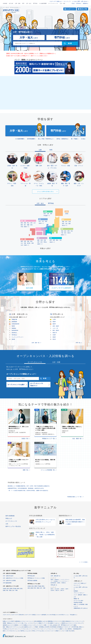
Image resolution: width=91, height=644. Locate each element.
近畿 (4, 590)
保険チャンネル (63, 629)
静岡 (54, 240)
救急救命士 (14, 333)
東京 (65, 233)
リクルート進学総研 (41, 615)
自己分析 (11, 3)
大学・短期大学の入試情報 (9, 581)
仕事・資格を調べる (55, 576)
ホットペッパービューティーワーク (50, 629)
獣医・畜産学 (56, 330)
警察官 (13, 326)
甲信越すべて (47, 216)
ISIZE (73, 631)
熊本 (31, 241)
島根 (25, 223)
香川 (25, 225)
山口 (35, 223)
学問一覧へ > (79, 343)
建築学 (54, 324)
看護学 (54, 322)
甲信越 (14, 589)
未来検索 (5, 3)
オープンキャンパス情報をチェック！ (22, 374)
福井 (46, 221)
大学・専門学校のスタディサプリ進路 (67, 625)
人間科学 (62, 589)
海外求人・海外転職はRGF (74, 629)
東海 (18, 589)
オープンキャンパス (53, 3)
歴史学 (54, 339)
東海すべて (52, 242)
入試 (7, 524)
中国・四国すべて (25, 227)
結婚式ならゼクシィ (29, 627)
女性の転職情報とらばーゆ (40, 621)
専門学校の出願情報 (32, 581)
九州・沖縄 (15, 590)
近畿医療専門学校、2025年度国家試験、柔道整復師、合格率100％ (26, 488)
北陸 (21, 589)
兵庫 (38, 242)
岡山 (28, 223)
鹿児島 (29, 243)
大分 (22, 243)
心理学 (54, 319)
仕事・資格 (18, 3)
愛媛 (28, 225)
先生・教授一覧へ (77, 439)
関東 (11, 589)
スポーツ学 (55, 328)
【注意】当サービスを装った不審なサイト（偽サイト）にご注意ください (27, 56)
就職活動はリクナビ (53, 621)
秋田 (63, 224)
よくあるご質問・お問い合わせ (80, 1)
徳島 (22, 225)
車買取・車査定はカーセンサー (10, 623)
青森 (63, 222)
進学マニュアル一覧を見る (13, 526)
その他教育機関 (43, 3)
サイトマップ (67, 1)
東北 (8, 589)
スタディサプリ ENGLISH (17, 615)
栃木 (65, 231)
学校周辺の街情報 (78, 602)
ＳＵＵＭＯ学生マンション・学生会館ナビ (66, 615)
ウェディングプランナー (18, 337)
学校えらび (9, 518)
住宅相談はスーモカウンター (64, 627)
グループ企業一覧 (66, 631)
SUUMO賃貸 (53, 627)
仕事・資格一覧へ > (36, 343)
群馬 (69, 231)
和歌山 (45, 242)
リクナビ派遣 (61, 621)
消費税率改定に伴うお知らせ (81, 608)
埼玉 (72, 231)
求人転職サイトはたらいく (54, 623)
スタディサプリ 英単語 (30, 615)
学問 (23, 3)
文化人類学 (57, 589)
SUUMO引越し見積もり (78, 627)
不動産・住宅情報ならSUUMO (42, 627)
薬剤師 (13, 339)
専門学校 (35, 3)
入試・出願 (62, 3)
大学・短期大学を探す (8, 576)
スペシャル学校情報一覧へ (48, 470)
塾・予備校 (74, 139)
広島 (31, 223)
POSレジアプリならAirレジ (39, 631)
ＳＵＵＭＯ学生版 (51, 615)
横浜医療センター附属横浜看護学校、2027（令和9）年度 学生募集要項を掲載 (29, 486)
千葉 (62, 233)
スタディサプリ (7, 615)
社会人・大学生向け (77, 3)
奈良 (42, 242)
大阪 (45, 240)
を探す (29, 37)
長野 (51, 214)
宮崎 (25, 243)
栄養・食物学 (56, 326)
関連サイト (58, 631)
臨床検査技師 (15, 330)
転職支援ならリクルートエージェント (24, 621)
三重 (60, 240)
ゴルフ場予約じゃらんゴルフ (25, 631)
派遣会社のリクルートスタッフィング (75, 621)
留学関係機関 (31, 139)
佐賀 (25, 241)
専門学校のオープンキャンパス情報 (36, 578)
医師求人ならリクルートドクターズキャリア (72, 623)
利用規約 (76, 591)
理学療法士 (14, 335)
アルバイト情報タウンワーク (40, 623)
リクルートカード (51, 631)
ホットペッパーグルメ (21, 629)
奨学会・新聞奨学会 (62, 139)
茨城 (62, 231)
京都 (42, 240)
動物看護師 (14, 322)
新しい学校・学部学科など (46, 139)
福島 (69, 224)
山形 (66, 224)
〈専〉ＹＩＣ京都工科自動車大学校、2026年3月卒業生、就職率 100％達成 (28, 491)
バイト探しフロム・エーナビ (26, 623)
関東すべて (64, 235)
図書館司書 (14, 319)
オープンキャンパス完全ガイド (37, 385)
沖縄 (32, 243)
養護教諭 (14, 328)
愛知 (57, 240)
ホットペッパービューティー (34, 629)
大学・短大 (29, 3)
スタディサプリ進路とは (55, 1)
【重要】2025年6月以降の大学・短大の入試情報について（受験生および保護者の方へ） (31, 54)
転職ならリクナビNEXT (9, 621)
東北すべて (65, 225)
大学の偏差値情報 (7, 583)
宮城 (69, 222)
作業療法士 (64, 583)
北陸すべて (41, 223)
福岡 (22, 241)
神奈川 (69, 233)
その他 (83, 139)
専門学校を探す (31, 576)
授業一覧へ (26, 470)
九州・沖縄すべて (25, 245)
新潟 (45, 214)
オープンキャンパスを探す (16, 385)
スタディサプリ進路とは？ (80, 583)
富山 (40, 221)
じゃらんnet (20, 627)
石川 (43, 221)
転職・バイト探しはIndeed (51, 625)
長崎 (28, 241)
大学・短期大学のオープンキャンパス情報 (13, 578)
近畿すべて (40, 244)
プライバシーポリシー (79, 593)
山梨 (48, 214)
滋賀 (38, 240)
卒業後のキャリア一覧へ (49, 439)
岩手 (66, 222)
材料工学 (62, 590)
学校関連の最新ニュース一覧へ (75, 497)
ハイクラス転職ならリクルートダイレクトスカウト (31, 625)
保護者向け (85, 3)
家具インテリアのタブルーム (10, 631)
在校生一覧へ (25, 439)
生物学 (54, 335)
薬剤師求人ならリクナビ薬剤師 (10, 625)
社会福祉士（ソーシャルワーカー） (61, 581)
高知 (31, 225)
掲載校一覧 (76, 599)
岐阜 (51, 240)
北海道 (67, 214)
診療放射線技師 (15, 324)
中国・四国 (9, 590)
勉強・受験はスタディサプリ (10, 627)
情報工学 (55, 333)
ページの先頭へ (84, 562)
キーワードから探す (78, 601)
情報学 (54, 337)
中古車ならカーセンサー (9, 629)
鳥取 (22, 223)
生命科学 (52, 590)
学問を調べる (54, 585)
